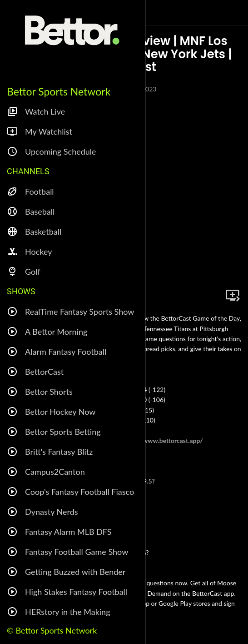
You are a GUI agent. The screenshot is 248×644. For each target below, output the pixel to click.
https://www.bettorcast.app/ (163, 440)
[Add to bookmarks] (233, 295)
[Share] (211, 295)
